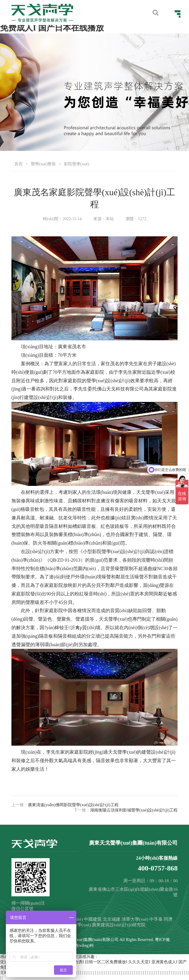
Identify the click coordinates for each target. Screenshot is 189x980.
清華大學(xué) (135, 919)
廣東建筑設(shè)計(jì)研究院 (119, 925)
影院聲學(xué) (77, 164)
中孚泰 (156, 919)
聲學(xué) (96, 381)
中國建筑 (93, 919)
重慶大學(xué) (77, 925)
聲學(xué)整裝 (43, 164)
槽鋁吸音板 (84, 526)
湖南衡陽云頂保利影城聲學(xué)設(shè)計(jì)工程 (134, 810)
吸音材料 (138, 501)
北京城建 (112, 919)
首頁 (18, 164)
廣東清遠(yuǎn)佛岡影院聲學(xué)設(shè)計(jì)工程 (73, 805)
